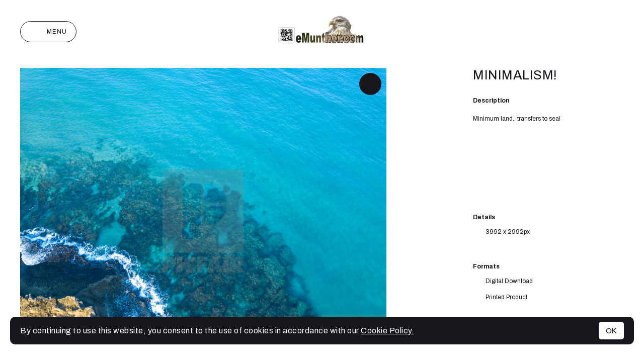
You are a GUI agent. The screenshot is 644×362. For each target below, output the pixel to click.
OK (611, 331)
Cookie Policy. (387, 331)
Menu (48, 32)
